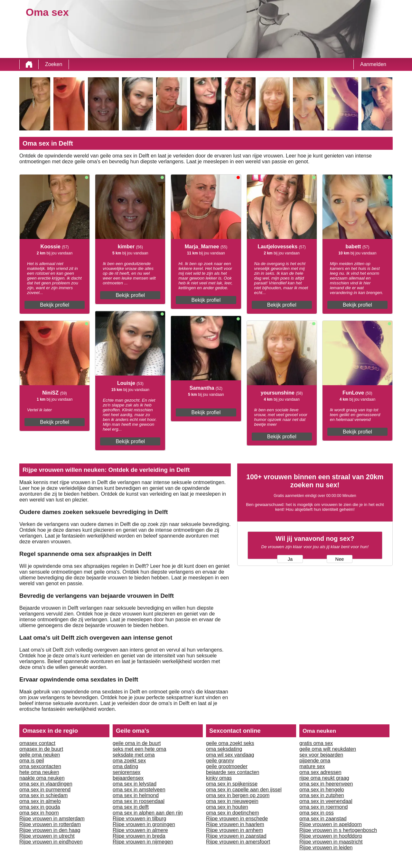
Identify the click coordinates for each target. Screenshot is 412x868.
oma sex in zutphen (322, 795)
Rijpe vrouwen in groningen (144, 824)
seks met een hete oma (139, 749)
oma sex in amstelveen (139, 790)
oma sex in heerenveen (326, 784)
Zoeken (54, 64)
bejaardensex (128, 778)
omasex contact (37, 743)
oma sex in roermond (323, 807)
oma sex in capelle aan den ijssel (244, 790)
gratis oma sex (316, 743)
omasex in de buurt (41, 749)
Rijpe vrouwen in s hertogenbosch (338, 830)
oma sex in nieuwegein (232, 801)
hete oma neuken (39, 772)
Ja (290, 559)
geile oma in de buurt (137, 743)
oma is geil (32, 761)
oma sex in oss (317, 813)
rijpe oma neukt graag (324, 778)
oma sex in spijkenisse (232, 784)
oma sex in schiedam (43, 795)
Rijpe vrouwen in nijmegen (143, 842)
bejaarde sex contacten (233, 772)
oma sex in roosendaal (139, 801)
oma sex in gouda (40, 807)
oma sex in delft (131, 807)
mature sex (312, 766)
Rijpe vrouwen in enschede (237, 819)
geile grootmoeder (227, 766)
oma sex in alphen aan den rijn (148, 813)
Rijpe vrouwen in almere (140, 830)
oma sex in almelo (40, 801)
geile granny (220, 761)
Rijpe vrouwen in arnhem (234, 830)
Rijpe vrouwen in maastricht (331, 842)
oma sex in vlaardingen (46, 784)
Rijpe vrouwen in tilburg (139, 819)
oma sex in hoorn (39, 813)
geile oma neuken (40, 755)
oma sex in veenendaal (326, 801)
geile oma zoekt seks (230, 743)
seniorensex (126, 772)
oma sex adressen (320, 772)
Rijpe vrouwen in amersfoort (238, 842)
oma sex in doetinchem (233, 813)
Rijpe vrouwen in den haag (50, 830)
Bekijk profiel (55, 305)
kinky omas (219, 778)
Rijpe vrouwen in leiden (326, 848)
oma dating (125, 766)
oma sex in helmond (136, 795)
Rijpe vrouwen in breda (139, 836)
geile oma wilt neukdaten (328, 749)
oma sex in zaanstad (323, 819)
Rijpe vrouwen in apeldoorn (331, 824)
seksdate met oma (134, 755)
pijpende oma (315, 761)
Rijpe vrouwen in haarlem (235, 824)
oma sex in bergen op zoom (238, 795)
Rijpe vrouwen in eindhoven (51, 842)
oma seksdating (224, 749)
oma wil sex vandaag (230, 755)
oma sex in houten (227, 807)
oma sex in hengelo (322, 790)
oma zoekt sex (129, 761)
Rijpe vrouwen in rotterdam (50, 824)
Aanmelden (373, 64)
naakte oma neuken (42, 778)
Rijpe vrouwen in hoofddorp (331, 836)
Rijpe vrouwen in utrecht (47, 836)
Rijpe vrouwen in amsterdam (52, 819)
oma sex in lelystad (135, 784)
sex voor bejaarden (321, 755)
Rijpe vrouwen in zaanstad (236, 836)
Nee (340, 559)
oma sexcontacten (40, 766)
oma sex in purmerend (45, 790)
